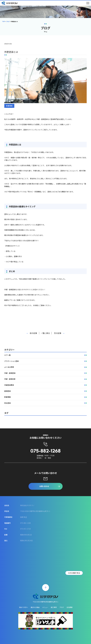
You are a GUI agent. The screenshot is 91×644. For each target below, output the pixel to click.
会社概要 (70, 607)
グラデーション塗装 (11, 365)
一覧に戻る (45, 334)
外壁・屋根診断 (10, 383)
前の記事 (33, 334)
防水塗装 (7, 407)
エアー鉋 (7, 360)
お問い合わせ (44, 486)
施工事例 (54, 607)
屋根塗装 (7, 395)
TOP (3, 21)
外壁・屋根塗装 (10, 377)
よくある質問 (9, 371)
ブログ (8, 21)
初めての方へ (24, 607)
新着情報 (9, 106)
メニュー (45, 607)
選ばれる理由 (35, 607)
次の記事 (58, 334)
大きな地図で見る (74, 573)
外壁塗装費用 (9, 389)
